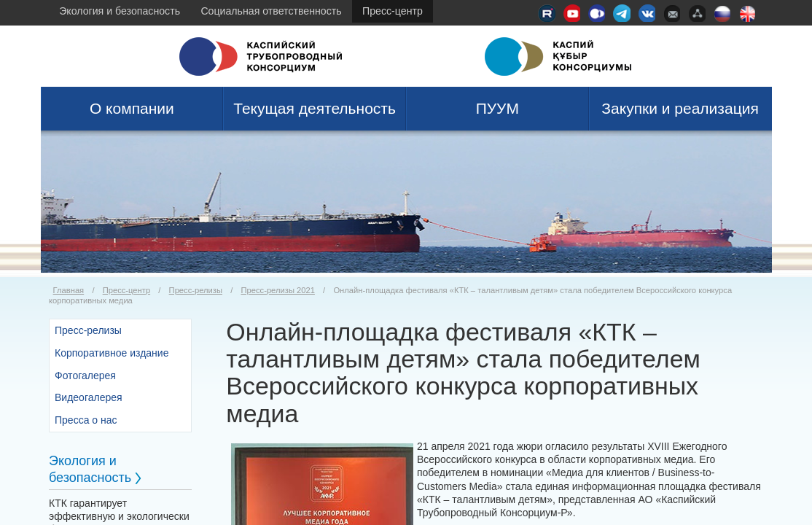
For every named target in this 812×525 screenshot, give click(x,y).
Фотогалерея (85, 376)
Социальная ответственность (271, 11)
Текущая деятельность (315, 108)
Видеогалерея (89, 397)
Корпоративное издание (112, 353)
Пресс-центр (393, 11)
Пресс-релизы (196, 290)
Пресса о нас (86, 420)
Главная (69, 290)
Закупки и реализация (680, 108)
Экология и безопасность (120, 11)
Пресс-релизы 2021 (278, 290)
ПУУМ (497, 108)
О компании (132, 108)
